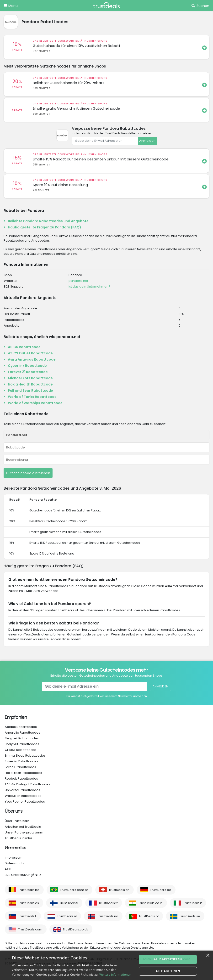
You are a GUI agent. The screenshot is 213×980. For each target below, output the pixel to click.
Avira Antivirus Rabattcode (32, 359)
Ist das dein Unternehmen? (89, 286)
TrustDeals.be (29, 890)
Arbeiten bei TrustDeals (23, 827)
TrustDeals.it (192, 903)
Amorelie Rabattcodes (22, 733)
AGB (8, 869)
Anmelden (147, 141)
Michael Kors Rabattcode (30, 378)
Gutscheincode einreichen (28, 473)
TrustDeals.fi (69, 903)
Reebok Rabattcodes (21, 779)
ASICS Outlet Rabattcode (30, 353)
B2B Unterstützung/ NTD (23, 875)
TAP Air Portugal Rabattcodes (27, 784)
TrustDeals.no (108, 916)
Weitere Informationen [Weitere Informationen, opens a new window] (115, 975)
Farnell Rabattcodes (20, 767)
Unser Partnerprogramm (24, 832)
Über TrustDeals (17, 821)
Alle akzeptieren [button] (168, 959)
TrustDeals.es (29, 903)
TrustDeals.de (161, 890)
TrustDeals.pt (149, 916)
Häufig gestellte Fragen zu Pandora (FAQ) (45, 227)
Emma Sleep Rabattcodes (25, 756)
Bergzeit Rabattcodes (22, 738)
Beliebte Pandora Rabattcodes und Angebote (48, 221)
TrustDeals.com (30, 929)
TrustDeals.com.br (74, 890)
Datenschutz (14, 863)
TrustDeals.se (190, 916)
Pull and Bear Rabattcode (30, 391)
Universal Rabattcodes (22, 790)
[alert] (106, 965)
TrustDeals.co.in (150, 903)
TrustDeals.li (27, 916)
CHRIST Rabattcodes (21, 750)
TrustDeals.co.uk (75, 929)
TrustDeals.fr (108, 903)
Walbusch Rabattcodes (23, 796)
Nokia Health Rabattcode (30, 384)
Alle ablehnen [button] (168, 971)
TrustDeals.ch (119, 890)
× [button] (208, 956)
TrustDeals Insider (19, 838)
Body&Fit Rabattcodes (22, 744)
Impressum (14, 858)
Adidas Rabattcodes (21, 727)
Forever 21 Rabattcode (28, 372)
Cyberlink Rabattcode (27, 366)
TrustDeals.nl (67, 916)
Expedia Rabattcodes (21, 761)
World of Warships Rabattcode (35, 403)
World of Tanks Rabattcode (32, 397)
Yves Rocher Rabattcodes (25, 802)
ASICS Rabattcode (24, 347)
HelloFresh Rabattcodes (23, 773)
